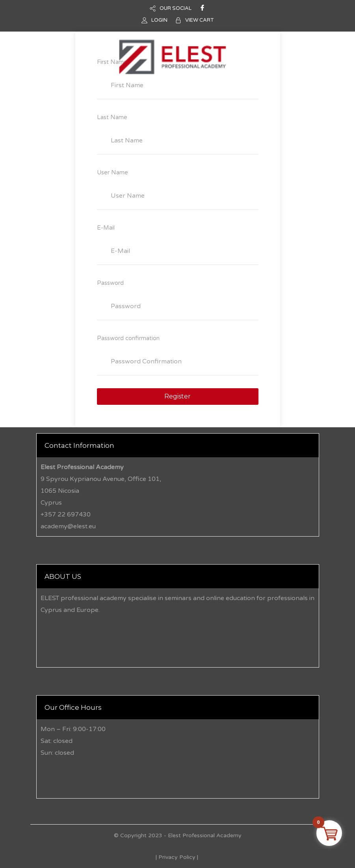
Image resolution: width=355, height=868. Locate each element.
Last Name (112, 117)
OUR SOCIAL (176, 8)
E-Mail (106, 228)
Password (110, 283)
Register (177, 396)
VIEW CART (199, 20)
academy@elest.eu (68, 526)
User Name (112, 172)
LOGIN (159, 20)
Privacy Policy (177, 857)
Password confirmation (128, 338)
